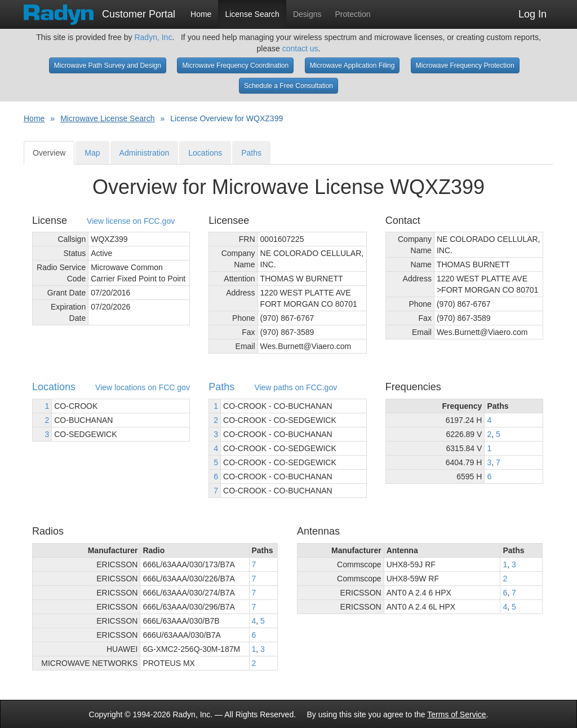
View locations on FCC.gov (143, 388)
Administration (145, 153)
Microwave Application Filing (352, 65)
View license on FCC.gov (131, 221)
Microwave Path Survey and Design (108, 65)
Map (92, 153)
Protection (353, 14)
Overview (49, 153)
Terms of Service (456, 714)
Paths (251, 153)
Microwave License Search (107, 118)
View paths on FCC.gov (296, 388)
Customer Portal (99, 11)
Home (201, 14)
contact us (300, 48)
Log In (532, 14)
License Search (252, 14)
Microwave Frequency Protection (465, 65)
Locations (205, 153)
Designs (307, 14)
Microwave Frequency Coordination (235, 65)
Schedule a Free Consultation (288, 86)
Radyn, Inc (153, 37)
